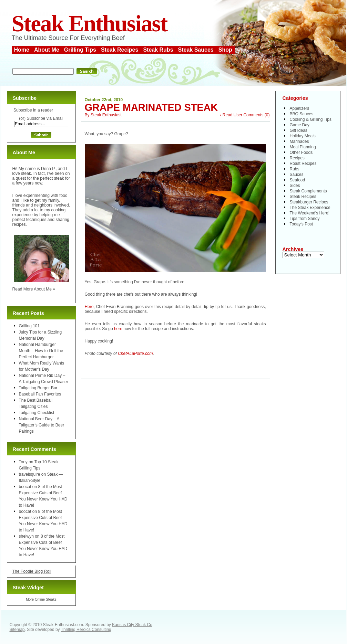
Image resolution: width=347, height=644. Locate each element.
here (118, 329)
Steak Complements (308, 191)
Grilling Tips (80, 50)
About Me (47, 50)
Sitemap (17, 630)
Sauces (297, 175)
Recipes (297, 158)
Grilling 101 (29, 326)
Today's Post (302, 224)
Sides (295, 186)
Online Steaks (46, 599)
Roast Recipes (303, 163)
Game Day (300, 125)
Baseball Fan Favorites (40, 394)
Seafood (298, 180)
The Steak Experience (310, 208)
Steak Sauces (196, 50)
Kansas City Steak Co (132, 625)
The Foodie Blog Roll (32, 571)
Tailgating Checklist (37, 413)
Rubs (295, 169)
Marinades (299, 141)
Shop (225, 50)
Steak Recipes (120, 50)
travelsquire (30, 474)
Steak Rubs (158, 50)
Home (22, 50)
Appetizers (300, 108)
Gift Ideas (299, 130)
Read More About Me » (34, 289)
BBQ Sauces (302, 114)
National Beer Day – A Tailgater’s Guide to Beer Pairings (42, 425)
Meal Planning (303, 147)
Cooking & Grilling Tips (311, 119)
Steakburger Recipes (309, 202)
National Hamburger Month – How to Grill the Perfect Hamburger (41, 351)
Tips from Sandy (305, 219)
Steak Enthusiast (90, 24)
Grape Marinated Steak (151, 107)
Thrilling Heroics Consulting (86, 630)
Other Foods (301, 152)
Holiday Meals (303, 136)
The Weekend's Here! (310, 213)
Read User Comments (243, 115)
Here (89, 307)
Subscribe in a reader (33, 110)
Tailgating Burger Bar (38, 388)
